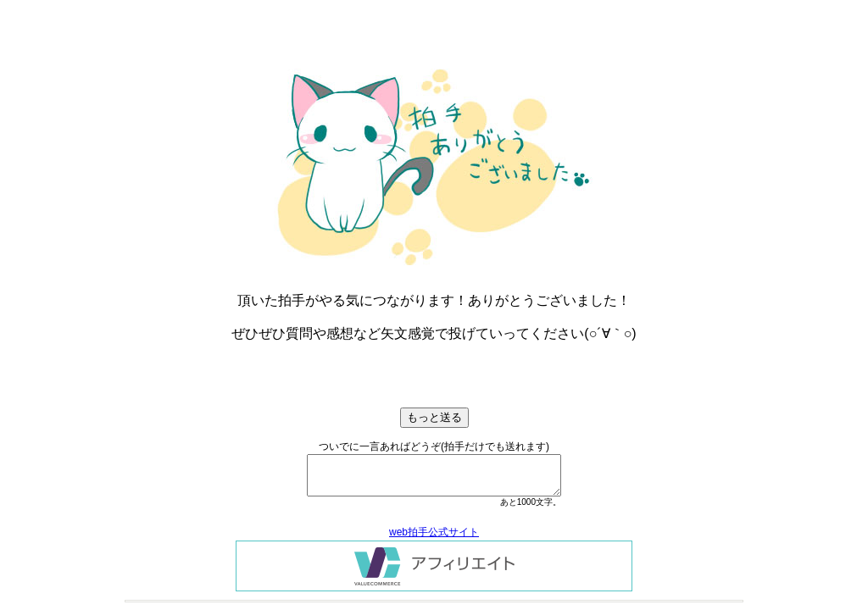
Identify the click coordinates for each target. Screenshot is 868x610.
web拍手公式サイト (434, 532)
